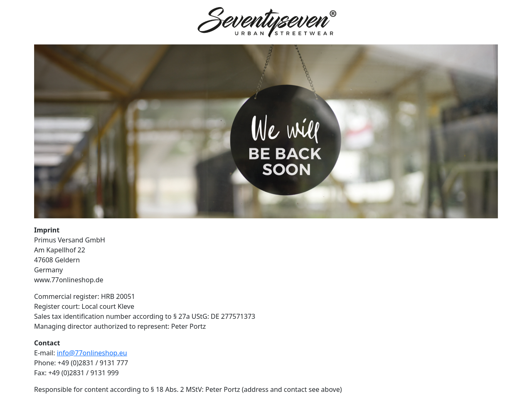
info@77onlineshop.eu (92, 353)
